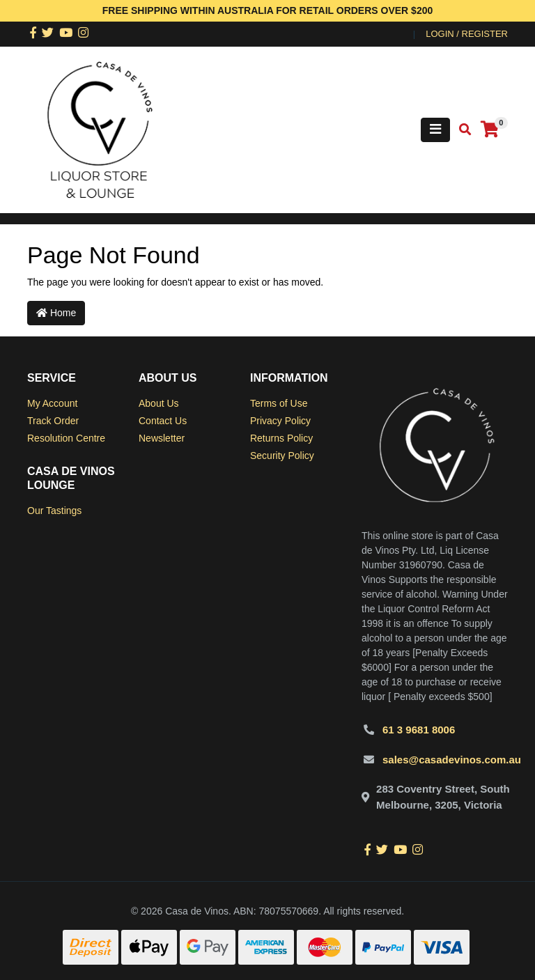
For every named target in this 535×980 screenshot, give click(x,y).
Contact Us (163, 421)
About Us (159, 403)
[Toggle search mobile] (461, 130)
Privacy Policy (280, 421)
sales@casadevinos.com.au (452, 760)
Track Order (53, 421)
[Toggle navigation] (435, 130)
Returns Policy (281, 438)
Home (56, 313)
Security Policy (282, 456)
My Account (52, 403)
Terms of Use (279, 403)
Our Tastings (54, 511)
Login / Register (467, 34)
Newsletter (162, 438)
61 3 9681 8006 (419, 730)
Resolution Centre (66, 438)
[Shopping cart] (490, 130)
